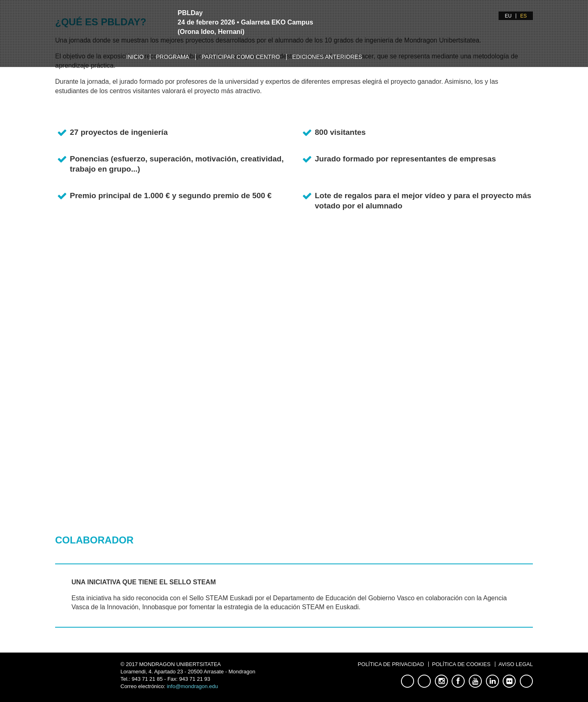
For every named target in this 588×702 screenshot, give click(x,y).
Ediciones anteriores (327, 57)
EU (508, 16)
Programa (173, 57)
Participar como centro (241, 57)
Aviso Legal (516, 664)
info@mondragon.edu (192, 686)
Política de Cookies (461, 664)
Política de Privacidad (391, 664)
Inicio (135, 57)
